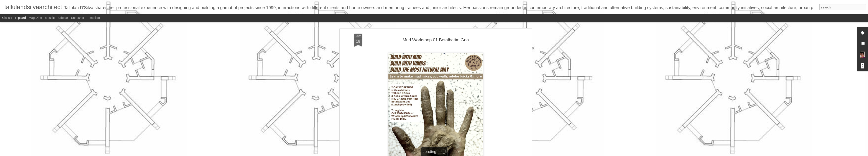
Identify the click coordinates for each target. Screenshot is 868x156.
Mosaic (50, 18)
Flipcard (20, 18)
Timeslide (93, 18)
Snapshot (78, 18)
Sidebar (63, 18)
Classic (7, 18)
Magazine (35, 18)
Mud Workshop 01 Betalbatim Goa (436, 39)
